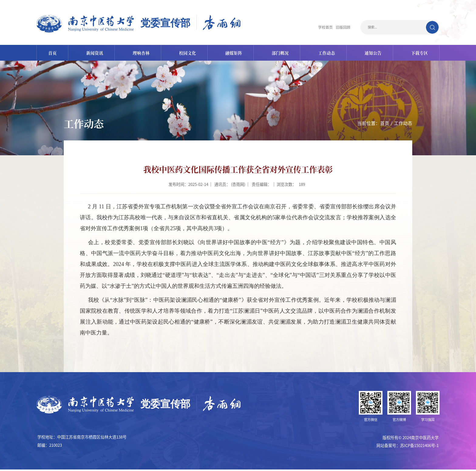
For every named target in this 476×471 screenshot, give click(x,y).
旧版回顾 (342, 27)
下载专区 (418, 54)
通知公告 (372, 54)
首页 (54, 54)
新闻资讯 (95, 54)
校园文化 (187, 54)
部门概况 (280, 54)
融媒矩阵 (233, 54)
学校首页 (324, 27)
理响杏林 (141, 54)
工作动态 (326, 54)
